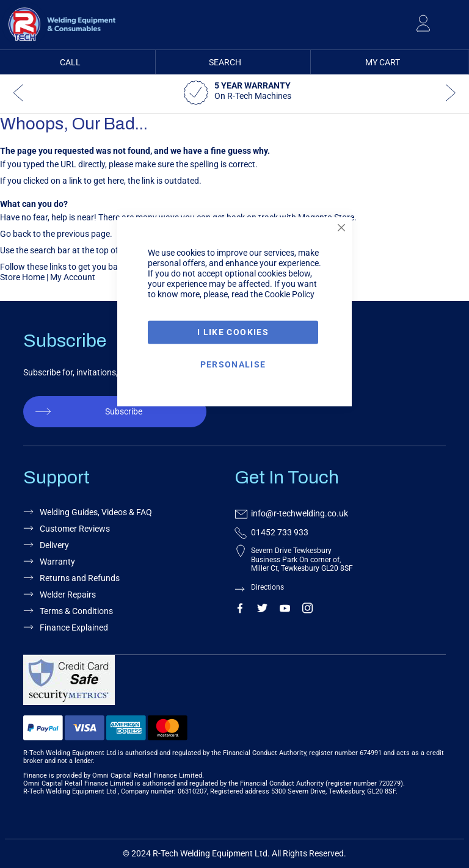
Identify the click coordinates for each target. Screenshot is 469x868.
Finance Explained (74, 627)
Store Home (22, 277)
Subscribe (124, 411)
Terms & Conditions (76, 611)
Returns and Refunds (80, 578)
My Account (73, 277)
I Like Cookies (233, 332)
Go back (16, 234)
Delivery (54, 545)
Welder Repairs (68, 595)
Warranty (57, 562)
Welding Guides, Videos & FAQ (96, 512)
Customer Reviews (75, 529)
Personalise (233, 364)
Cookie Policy (289, 294)
